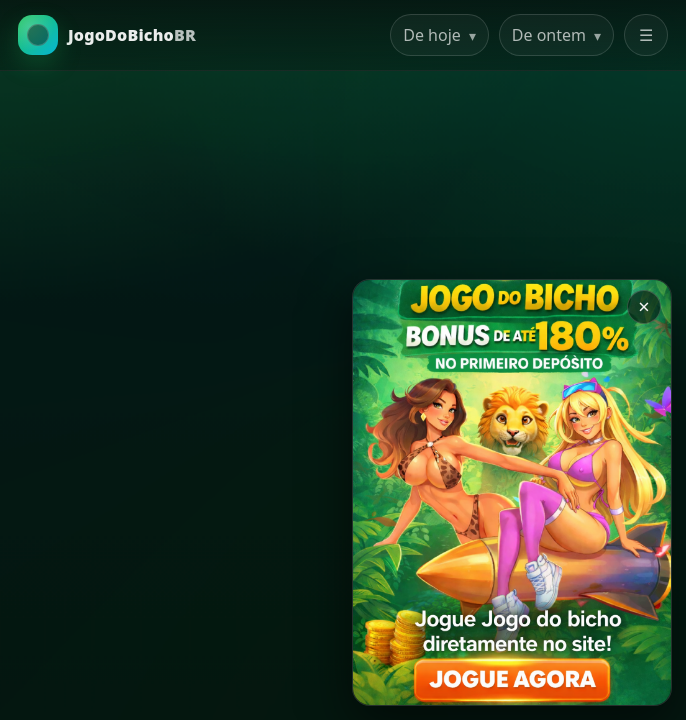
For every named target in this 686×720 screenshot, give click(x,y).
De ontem (556, 35)
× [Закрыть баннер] (643, 306)
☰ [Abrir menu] (646, 35)
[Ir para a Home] (107, 35)
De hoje (439, 35)
